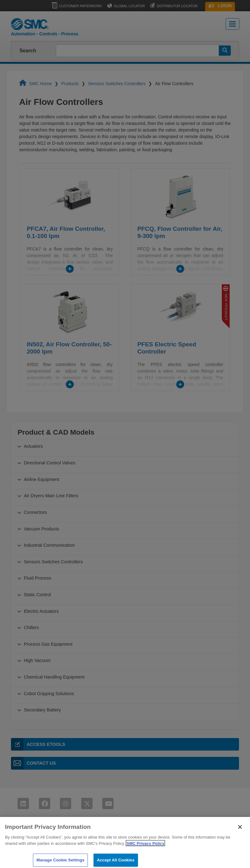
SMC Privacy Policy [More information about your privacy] (145, 851)
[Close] (240, 834)
